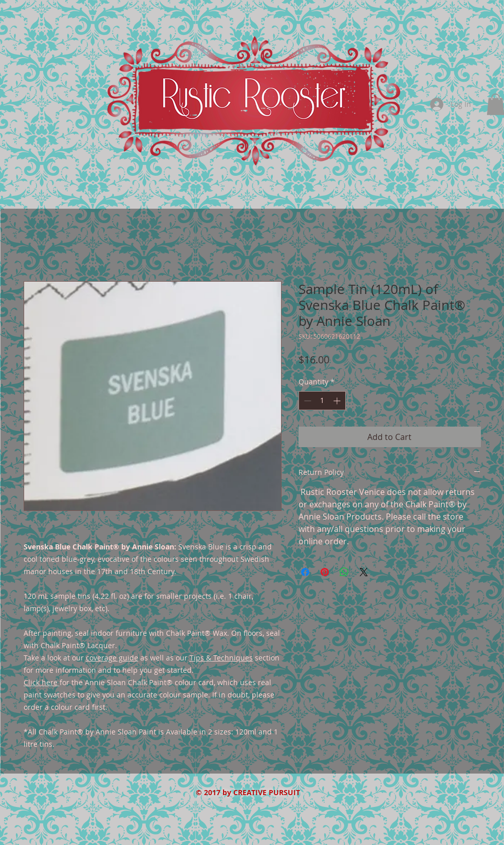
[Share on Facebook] (305, 572)
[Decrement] (306, 401)
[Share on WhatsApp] (344, 572)
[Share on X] (364, 572)
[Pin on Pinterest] (325, 572)
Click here (41, 682)
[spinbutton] (322, 401)
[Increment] (338, 401)
